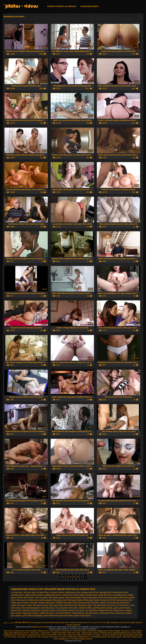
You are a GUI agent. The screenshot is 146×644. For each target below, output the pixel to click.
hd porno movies (48, 610)
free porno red (71, 605)
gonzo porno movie (122, 608)
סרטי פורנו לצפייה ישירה (96, 623)
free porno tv (112, 605)
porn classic (16, 616)
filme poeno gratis (73, 598)
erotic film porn (105, 595)
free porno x (124, 605)
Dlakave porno (43, 631)
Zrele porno (8, 631)
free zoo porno (62, 608)
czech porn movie (70, 595)
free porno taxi (100, 605)
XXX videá (96, 635)
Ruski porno (35, 633)
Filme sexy (54, 637)
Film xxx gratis (43, 637)
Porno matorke (114, 631)
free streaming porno (31, 608)
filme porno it (22, 600)
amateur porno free (90, 592)
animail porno (105, 592)
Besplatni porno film (39, 627)
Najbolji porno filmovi (21, 633)
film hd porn (29, 598)
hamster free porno (31, 610)
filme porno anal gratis (108, 598)
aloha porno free (73, 592)
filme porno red (60, 600)
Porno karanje (55, 631)
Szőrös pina (92, 631)
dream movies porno (88, 595)
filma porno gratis (56, 598)
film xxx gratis (42, 598)
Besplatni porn (84, 637)
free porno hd (113, 603)
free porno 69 (83, 603)
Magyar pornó (103, 631)
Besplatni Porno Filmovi (37, 635)
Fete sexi (125, 623)
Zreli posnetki (128, 635)
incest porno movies (66, 610)
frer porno (74, 608)
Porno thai (21, 637)
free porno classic (98, 603)
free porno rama (56, 605)
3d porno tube (30, 592)
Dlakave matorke (86, 639)
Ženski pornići (19, 631)
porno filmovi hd (51, 616)
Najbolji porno (64, 639)
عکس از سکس (9, 623)
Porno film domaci (80, 631)
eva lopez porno (120, 595)
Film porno (125, 631)
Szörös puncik (87, 633)
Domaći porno (66, 631)
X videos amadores (73, 625)
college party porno (53, 595)
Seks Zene (126, 637)
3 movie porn (17, 592)
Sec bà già (45, 623)
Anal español (36, 623)
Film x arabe (70, 623)
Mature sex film (116, 635)
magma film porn (47, 613)
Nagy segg (8, 633)
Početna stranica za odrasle (62, 6)
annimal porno (17, 595)
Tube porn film (31, 637)
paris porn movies (124, 613)
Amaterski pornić (106, 633)
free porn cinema (37, 603)
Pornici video (86, 635)
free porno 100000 (54, 603)
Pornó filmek (52, 635)
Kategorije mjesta (90, 6)
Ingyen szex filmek (59, 633)
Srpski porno (46, 633)
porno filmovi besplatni (33, 616)
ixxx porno (80, 610)
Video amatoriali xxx (114, 623)
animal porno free (120, 592)
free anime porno (120, 600)
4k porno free (43, 592)
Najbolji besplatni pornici (122, 633)
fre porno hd (106, 600)
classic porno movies (34, 595)
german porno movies (103, 608)
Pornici (96, 633)
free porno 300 (70, 603)
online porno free (107, 613)
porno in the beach (82, 616)
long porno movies (30, 613)
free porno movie (24, 605)
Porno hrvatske (31, 631)
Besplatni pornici (10, 635)
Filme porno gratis (114, 637)
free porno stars (85, 605)
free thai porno (48, 608)
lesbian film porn (106, 610)
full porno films (86, 608)
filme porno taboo (75, 600)
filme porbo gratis (90, 598)
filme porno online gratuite (41, 600)
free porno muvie (40, 605)
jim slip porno (92, 610)
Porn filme (74, 639)
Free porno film (9, 5)
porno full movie (66, 616)
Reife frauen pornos (57, 623)
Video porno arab (74, 633)
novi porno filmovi (63, 613)
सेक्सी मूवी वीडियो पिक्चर (23, 623)
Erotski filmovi (72, 637)
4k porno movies (57, 592)
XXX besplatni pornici (99, 637)
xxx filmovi (106, 635)
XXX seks (62, 637)
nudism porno (78, 613)
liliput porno (119, 610)
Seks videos (137, 633)
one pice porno (92, 613)
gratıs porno (16, 610)
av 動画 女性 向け (136, 623)
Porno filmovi (22, 635)
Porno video (62, 635)
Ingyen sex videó (74, 635)
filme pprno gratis (92, 600)
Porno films (12, 637)
